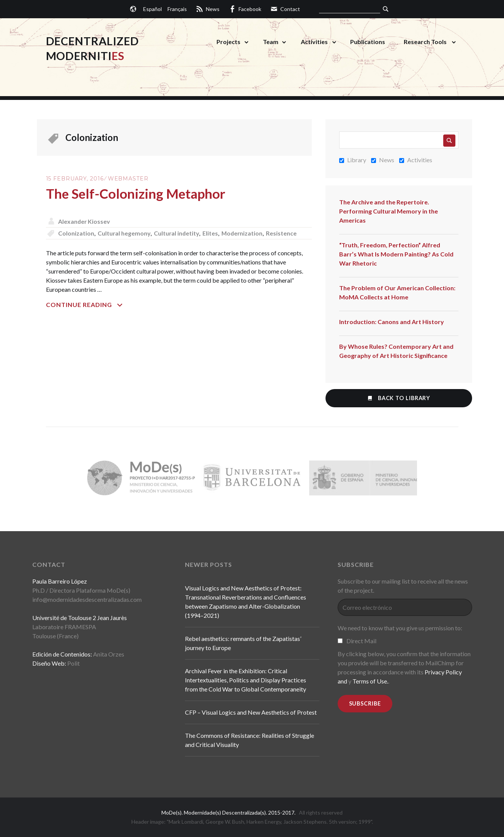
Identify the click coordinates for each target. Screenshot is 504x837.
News (383, 160)
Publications (368, 42)
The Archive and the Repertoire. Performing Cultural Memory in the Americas (389, 211)
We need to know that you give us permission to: (400, 628)
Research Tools (425, 42)
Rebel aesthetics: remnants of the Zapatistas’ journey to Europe (243, 643)
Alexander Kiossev (85, 221)
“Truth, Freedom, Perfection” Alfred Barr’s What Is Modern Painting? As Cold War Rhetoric (396, 254)
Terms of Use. (370, 681)
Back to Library (399, 398)
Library (353, 160)
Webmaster (128, 179)
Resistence (284, 233)
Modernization (244, 233)
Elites (212, 233)
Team (271, 42)
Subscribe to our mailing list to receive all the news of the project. (403, 586)
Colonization (76, 233)
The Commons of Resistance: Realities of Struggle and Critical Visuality (250, 740)
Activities (314, 42)
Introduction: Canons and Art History (392, 322)
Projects (228, 42)
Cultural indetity (178, 233)
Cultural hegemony (124, 233)
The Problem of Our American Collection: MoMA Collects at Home (397, 292)
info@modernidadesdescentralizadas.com (87, 599)
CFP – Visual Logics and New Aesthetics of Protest (251, 712)
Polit (73, 663)
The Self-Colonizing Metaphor (137, 193)
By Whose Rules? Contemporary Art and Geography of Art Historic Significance (396, 351)
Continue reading (101, 305)
